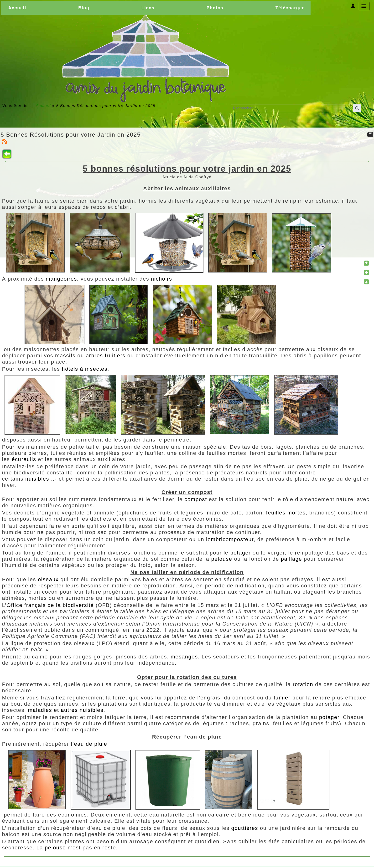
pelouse (222, 559)
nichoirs (162, 279)
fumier (283, 698)
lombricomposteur (230, 539)
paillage (292, 559)
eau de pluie (91, 744)
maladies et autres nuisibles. (67, 710)
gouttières (246, 828)
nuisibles (37, 479)
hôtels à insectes (85, 369)
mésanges (184, 657)
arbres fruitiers (106, 356)
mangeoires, (63, 279)
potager (240, 553)
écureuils (25, 459)
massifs (65, 356)
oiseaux (49, 579)
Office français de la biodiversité (50, 605)
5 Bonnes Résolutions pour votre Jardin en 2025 (71, 135)
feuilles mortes (286, 513)
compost (196, 499)
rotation (303, 684)
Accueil (43, 106)
